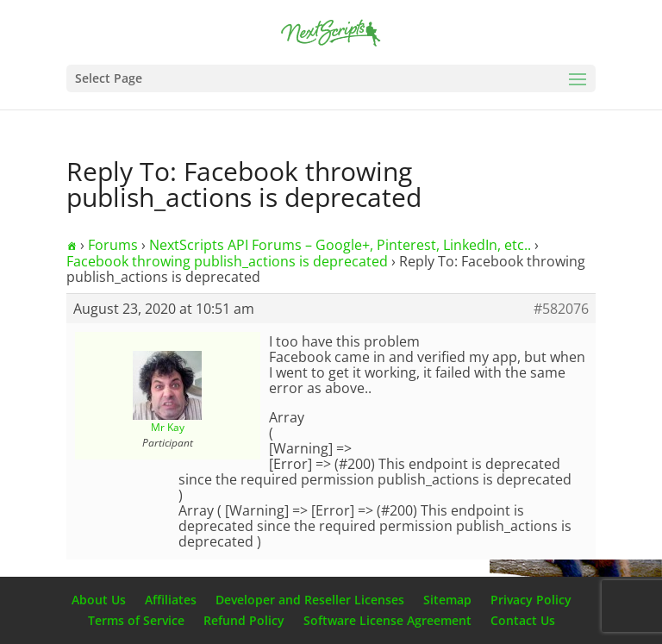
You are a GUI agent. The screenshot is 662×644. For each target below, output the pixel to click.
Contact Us (523, 620)
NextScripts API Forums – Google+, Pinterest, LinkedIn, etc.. (340, 245)
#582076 (561, 309)
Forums (113, 245)
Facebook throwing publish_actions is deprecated (227, 261)
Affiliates (171, 600)
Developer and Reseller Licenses (310, 600)
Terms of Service (136, 620)
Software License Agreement (387, 620)
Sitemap (447, 600)
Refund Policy (244, 620)
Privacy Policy (531, 600)
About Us (99, 600)
